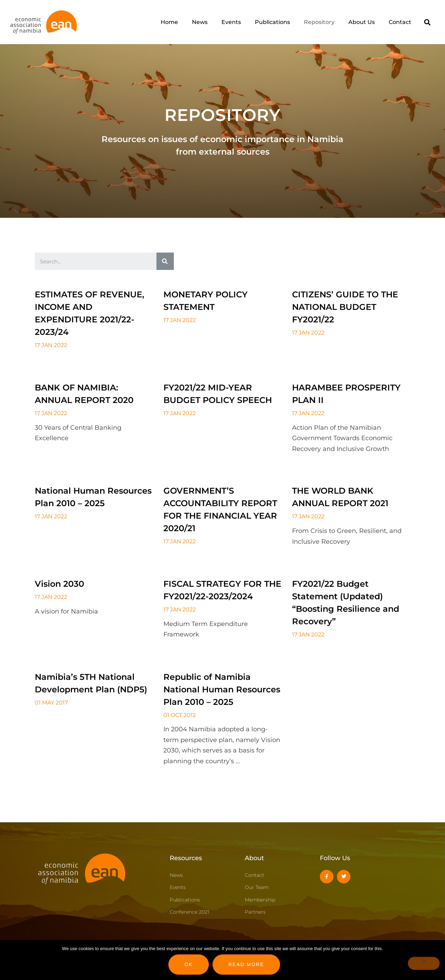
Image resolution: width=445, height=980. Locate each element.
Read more (246, 964)
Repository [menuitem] (319, 22)
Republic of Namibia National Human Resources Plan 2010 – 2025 (222, 689)
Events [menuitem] (231, 22)
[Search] (165, 261)
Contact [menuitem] (400, 22)
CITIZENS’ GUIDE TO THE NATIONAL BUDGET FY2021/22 (345, 307)
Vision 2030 (59, 584)
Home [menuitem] (169, 22)
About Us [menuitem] (362, 22)
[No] (424, 963)
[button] (427, 22)
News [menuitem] (200, 22)
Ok (188, 964)
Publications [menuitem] (272, 22)
